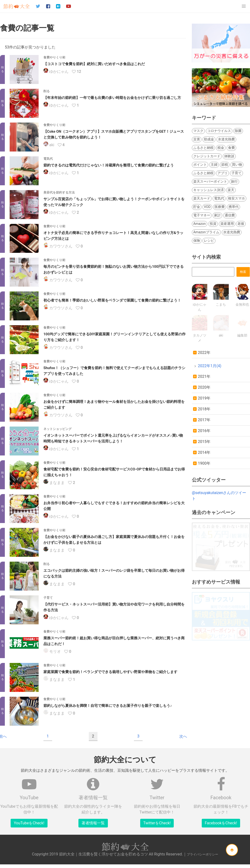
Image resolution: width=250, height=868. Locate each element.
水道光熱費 (226, 139)
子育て (236, 173)
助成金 (209, 139)
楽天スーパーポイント (210, 181)
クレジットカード (207, 156)
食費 (231, 148)
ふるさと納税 (203, 148)
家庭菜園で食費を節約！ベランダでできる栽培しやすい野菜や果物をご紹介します (110, 672)
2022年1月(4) (210, 366)
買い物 (237, 165)
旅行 (234, 181)
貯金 (197, 207)
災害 (197, 139)
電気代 (219, 198)
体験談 (229, 156)
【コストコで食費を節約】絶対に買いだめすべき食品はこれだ (94, 64)
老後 (241, 224)
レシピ (209, 241)
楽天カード (202, 198)
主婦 (214, 165)
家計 (217, 215)
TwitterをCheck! (157, 823)
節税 (225, 165)
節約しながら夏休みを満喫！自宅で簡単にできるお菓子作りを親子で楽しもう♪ (108, 706)
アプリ (222, 173)
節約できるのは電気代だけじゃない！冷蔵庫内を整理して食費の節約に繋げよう (109, 165)
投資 (213, 224)
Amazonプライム (206, 232)
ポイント (200, 165)
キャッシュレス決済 (208, 190)
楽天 (231, 190)
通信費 (230, 215)
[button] (244, 6)
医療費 (220, 207)
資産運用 (227, 224)
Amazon (200, 224)
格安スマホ (236, 198)
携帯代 (234, 207)
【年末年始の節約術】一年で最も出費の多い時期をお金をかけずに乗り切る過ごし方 (112, 98)
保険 (197, 241)
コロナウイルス (219, 131)
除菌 (238, 131)
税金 (221, 148)
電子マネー (202, 215)
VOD (207, 207)
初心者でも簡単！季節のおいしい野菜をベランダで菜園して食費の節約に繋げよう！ (112, 300)
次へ (183, 737)
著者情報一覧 (93, 823)
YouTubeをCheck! (29, 823)
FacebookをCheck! (221, 823)
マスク (198, 131)
